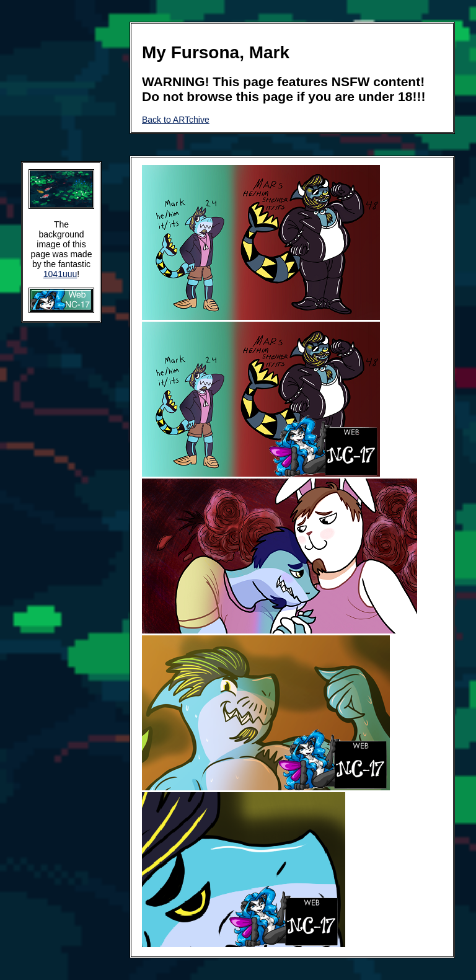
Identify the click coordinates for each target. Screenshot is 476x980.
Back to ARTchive (176, 120)
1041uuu (60, 274)
